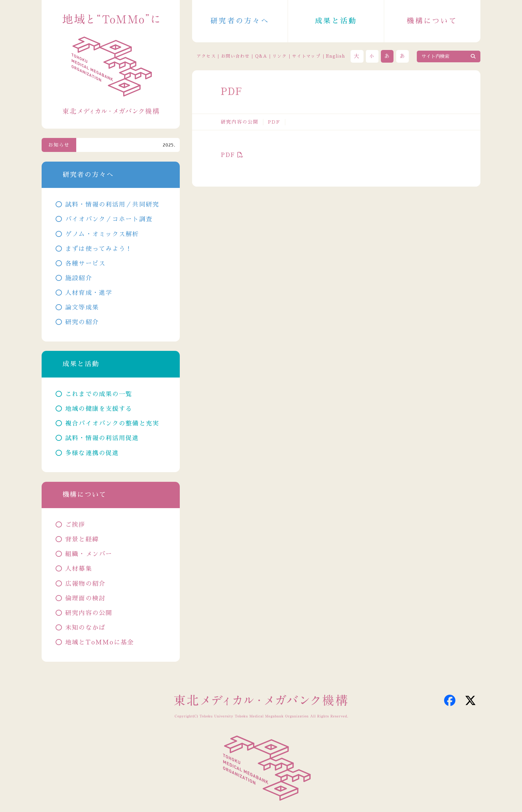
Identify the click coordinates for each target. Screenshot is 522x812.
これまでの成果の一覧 (99, 394)
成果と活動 (336, 21)
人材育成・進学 (89, 293)
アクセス (206, 56)
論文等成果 (82, 308)
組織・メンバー (89, 554)
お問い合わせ (235, 56)
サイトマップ (306, 56)
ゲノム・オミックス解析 (102, 234)
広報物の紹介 (85, 584)
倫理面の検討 (85, 598)
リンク (279, 56)
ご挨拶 (75, 525)
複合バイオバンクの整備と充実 (112, 423)
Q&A (261, 56)
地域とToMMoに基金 (100, 642)
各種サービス (85, 264)
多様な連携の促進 (92, 453)
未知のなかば (85, 628)
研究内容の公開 (240, 122)
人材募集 (79, 569)
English (335, 56)
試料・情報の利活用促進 (102, 438)
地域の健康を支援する (99, 409)
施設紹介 (79, 278)
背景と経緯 (82, 539)
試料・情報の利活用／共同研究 (112, 205)
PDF (228, 155)
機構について (432, 21)
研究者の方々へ (240, 21)
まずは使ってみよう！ (99, 249)
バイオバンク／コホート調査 (109, 219)
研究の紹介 (82, 322)
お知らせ (59, 145)
